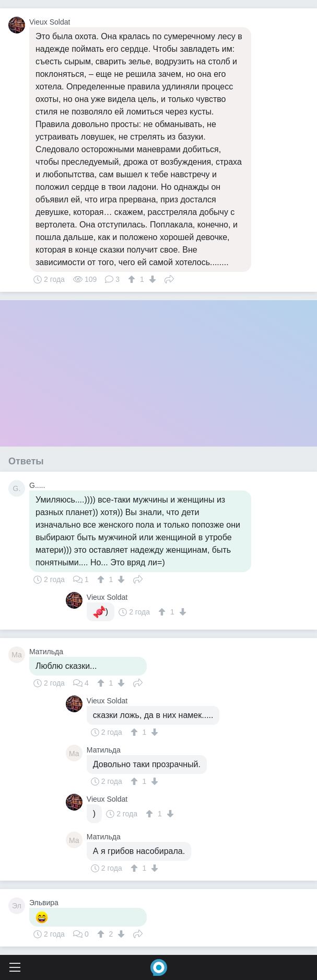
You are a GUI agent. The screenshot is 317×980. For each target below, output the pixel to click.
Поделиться (169, 278)
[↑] (133, 279)
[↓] (151, 279)
